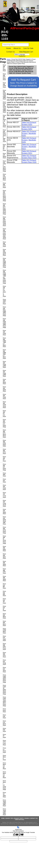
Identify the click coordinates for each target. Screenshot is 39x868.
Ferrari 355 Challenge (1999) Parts (4, 373)
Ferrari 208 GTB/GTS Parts (4, 85)
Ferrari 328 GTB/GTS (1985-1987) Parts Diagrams (4, 263)
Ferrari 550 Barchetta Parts (4, 623)
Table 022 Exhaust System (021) (29, 152)
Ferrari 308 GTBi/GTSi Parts (4, 244)
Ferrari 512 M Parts (4, 608)
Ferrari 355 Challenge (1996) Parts (4, 364)
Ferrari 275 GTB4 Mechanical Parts (4, 177)
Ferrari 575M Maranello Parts (4, 631)
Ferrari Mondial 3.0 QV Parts (4, 766)
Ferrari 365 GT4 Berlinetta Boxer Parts (4, 434)
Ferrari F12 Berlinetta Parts (4, 723)
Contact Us (11, 52)
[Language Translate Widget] (24, 54)
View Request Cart (26, 52)
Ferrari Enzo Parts (4, 710)
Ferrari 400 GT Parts (4, 459)
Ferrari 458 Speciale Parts (4, 556)
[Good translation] (16, 835)
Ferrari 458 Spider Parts (4, 564)
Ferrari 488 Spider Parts (4, 579)
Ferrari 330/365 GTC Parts (4, 302)
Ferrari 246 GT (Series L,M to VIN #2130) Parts (4, 121)
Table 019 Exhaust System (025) (29, 123)
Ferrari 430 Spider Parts (4, 512)
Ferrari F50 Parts (4, 730)
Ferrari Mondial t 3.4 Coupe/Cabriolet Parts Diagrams (4, 785)
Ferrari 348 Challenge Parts (4, 333)
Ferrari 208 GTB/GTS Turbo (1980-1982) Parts (4, 95)
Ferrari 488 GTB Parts (4, 571)
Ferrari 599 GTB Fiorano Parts (4, 647)
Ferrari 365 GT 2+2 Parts (4, 414)
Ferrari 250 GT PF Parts (4, 148)
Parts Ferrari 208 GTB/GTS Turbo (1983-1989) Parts (4, 107)
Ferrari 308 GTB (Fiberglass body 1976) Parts (4, 221)
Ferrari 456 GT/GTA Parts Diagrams (4, 530)
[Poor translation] (21, 835)
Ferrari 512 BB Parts (4, 586)
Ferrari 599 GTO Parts (4, 655)
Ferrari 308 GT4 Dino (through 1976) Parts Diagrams (4, 196)
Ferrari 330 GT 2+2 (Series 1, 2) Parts (4, 291)
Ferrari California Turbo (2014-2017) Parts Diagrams (4, 701)
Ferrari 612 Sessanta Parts (4, 670)
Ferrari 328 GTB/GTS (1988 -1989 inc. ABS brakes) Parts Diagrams (4, 277)
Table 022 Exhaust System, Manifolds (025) (29, 134)
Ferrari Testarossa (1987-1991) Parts (4, 812)
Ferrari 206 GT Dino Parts (4, 68)
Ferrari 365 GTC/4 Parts (4, 451)
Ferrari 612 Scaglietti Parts (4, 662)
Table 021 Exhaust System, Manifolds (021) (29, 147)
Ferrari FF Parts (4, 736)
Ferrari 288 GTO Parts (4, 185)
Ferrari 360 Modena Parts (4, 382)
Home (8, 48)
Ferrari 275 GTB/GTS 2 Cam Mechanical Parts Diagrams (4, 166)
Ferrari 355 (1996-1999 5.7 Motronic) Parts (4, 354)
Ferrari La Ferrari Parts (4, 750)
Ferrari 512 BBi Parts (4, 593)
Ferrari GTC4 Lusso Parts (4, 743)
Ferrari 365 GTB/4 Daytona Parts (4, 443)
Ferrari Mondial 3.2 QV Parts (4, 775)
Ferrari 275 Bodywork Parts (4, 156)
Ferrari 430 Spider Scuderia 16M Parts (4, 520)
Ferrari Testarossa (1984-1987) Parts (4, 803)
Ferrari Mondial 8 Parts (4, 758)
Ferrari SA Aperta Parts (4, 795)
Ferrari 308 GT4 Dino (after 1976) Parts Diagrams (4, 209)
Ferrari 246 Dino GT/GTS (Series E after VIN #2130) (4, 136)
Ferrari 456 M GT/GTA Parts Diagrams (4, 540)
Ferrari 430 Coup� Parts (4, 495)
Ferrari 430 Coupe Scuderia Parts (4, 503)
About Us (17, 48)
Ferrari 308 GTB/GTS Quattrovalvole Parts (4, 252)
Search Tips (9, 818)
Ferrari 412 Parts (4, 481)
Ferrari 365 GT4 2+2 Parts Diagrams (4, 423)
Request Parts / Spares (21, 818)
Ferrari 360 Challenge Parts (4, 397)
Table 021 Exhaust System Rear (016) (29, 157)
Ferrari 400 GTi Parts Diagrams (4, 467)
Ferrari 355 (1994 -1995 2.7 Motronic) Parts (4, 342)
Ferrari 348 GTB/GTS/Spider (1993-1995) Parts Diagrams (4, 323)
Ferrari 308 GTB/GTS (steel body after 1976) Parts (4, 234)
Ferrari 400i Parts (4, 475)
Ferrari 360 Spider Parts (4, 389)
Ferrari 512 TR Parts (4, 601)
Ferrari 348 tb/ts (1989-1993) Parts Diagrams (4, 311)
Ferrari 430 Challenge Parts (4, 487)
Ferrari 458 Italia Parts (4, 549)
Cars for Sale (28, 48)
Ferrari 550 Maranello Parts (4, 616)
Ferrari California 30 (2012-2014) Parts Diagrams (4, 690)
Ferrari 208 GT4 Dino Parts (4, 77)
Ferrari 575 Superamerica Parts (4, 638)
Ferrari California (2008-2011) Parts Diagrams (4, 679)
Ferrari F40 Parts (4, 716)
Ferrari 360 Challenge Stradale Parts (4, 405)
